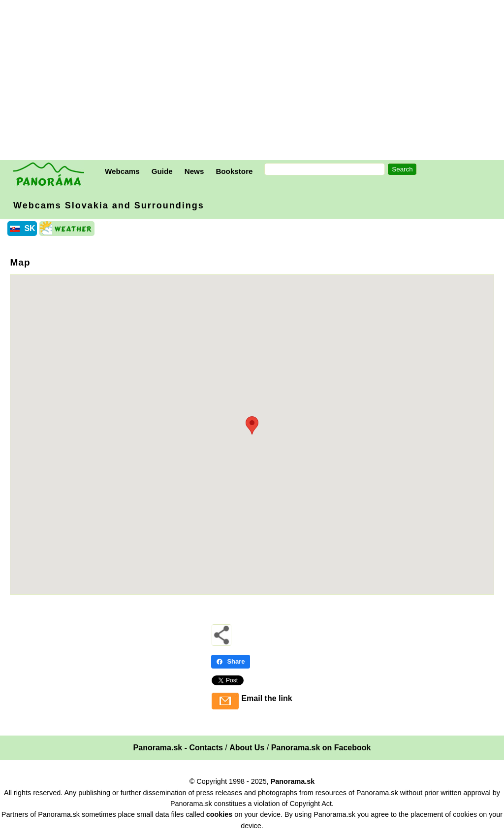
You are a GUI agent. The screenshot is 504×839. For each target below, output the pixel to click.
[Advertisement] (254, 81)
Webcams (122, 171)
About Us (247, 748)
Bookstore (234, 171)
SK (30, 228)
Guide (162, 171)
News (194, 171)
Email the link (267, 698)
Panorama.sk (293, 781)
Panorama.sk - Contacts (178, 748)
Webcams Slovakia (109, 205)
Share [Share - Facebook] (230, 661)
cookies (220, 814)
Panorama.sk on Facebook (321, 748)
